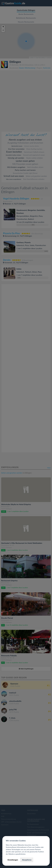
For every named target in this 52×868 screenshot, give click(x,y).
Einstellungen (13, 860)
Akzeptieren (27, 860)
